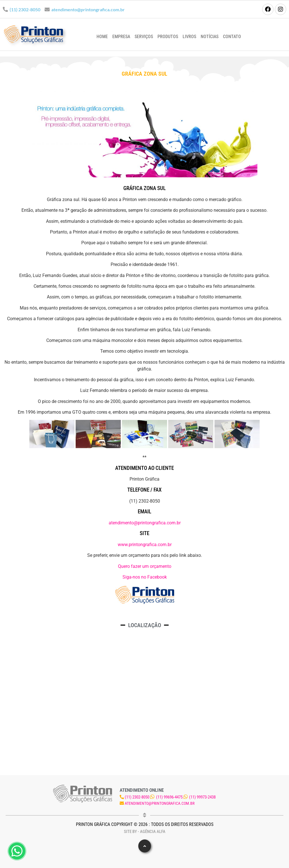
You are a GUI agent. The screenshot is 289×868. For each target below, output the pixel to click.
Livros (189, 37)
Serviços (144, 37)
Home (102, 37)
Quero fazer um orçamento (145, 566)
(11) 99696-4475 (169, 797)
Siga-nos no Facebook (145, 577)
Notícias (210, 37)
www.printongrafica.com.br (145, 545)
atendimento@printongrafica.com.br (88, 9)
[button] (145, 846)
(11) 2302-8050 (25, 9)
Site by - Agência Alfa (145, 832)
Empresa (121, 37)
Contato (232, 37)
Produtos (168, 37)
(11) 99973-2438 (202, 797)
